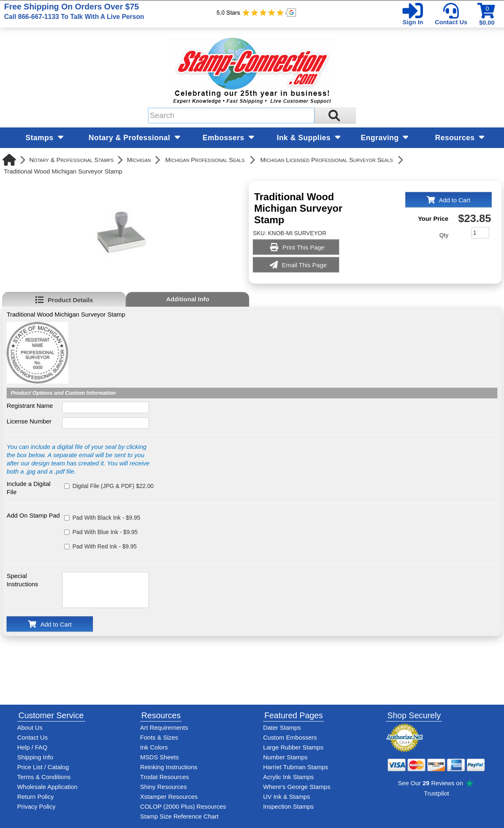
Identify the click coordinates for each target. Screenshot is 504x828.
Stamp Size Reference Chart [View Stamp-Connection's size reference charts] (179, 816)
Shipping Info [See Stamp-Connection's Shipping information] (35, 757)
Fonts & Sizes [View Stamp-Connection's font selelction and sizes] (159, 737)
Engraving (384, 138)
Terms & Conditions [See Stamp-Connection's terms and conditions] (44, 777)
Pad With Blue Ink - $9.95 (105, 532)
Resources (460, 138)
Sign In (413, 22)
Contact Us (451, 22)
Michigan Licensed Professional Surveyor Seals (327, 160)
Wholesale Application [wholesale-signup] (47, 787)
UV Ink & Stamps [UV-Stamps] (287, 797)
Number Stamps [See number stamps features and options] (285, 757)
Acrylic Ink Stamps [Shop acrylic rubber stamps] (288, 777)
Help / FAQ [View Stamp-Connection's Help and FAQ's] (32, 747)
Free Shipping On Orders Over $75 (74, 11)
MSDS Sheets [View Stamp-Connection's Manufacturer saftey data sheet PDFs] (160, 757)
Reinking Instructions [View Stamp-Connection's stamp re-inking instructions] (169, 767)
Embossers (228, 138)
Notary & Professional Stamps (72, 160)
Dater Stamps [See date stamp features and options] (282, 727)
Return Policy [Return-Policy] (36, 797)
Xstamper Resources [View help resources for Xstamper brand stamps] (169, 797)
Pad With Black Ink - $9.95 (106, 518)
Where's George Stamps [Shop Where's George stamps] (297, 787)
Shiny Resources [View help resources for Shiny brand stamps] (163, 787)
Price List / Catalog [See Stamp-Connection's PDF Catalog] (43, 767)
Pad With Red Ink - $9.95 (104, 546)
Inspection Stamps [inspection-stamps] (288, 806)
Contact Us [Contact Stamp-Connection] (32, 737)
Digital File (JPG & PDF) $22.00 (113, 486)
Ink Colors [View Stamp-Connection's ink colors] (154, 747)
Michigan (139, 160)
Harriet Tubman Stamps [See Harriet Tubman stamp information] (296, 767)
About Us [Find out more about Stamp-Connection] (30, 727)
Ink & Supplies (309, 138)
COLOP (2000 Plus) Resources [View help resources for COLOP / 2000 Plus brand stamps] (183, 806)
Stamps (44, 138)
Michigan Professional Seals (205, 160)
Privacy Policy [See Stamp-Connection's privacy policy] (36, 806)
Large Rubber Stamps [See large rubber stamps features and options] (293, 747)
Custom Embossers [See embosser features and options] (290, 737)
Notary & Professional (134, 138)
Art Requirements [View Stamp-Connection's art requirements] (164, 727)
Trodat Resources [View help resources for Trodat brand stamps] (165, 777)
